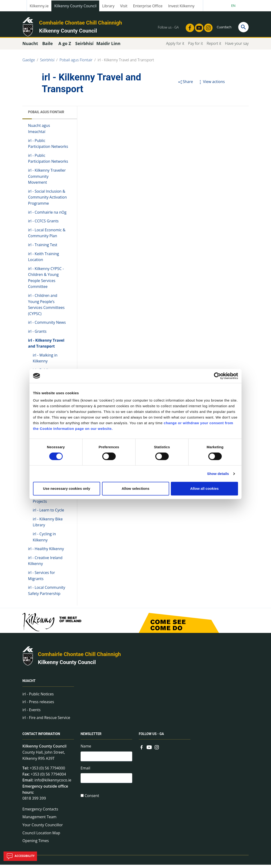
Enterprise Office (148, 6)
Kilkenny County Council (75, 6)
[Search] (243, 27)
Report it (214, 47)
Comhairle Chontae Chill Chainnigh (81, 23)
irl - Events (31, 713)
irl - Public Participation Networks (48, 147)
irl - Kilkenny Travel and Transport (126, 63)
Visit (124, 6)
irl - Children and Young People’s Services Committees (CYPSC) (46, 308)
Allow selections (135, 488)
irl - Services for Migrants (41, 579)
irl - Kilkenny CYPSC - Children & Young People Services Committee (46, 281)
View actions (211, 85)
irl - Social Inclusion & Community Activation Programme (47, 201)
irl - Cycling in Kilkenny (44, 540)
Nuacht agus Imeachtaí (39, 132)
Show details (218, 474)
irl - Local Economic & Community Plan (47, 236)
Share (185, 85)
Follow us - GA (151, 737)
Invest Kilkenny (181, 6)
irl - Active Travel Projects (47, 502)
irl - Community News (47, 326)
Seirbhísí (47, 63)
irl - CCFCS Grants (43, 224)
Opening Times (36, 844)
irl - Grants (37, 335)
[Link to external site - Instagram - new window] (207, 26)
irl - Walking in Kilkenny (45, 361)
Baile (47, 47)
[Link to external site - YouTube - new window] (198, 26)
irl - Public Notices (38, 697)
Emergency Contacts (40, 812)
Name (86, 749)
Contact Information (41, 737)
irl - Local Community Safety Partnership (47, 594)
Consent (92, 801)
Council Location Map (41, 836)
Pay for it (195, 47)
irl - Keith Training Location (43, 260)
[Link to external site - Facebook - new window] (189, 26)
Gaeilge (29, 63)
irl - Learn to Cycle (48, 513)
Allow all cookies (204, 488)
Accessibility (20, 856)
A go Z (65, 47)
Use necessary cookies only (66, 488)
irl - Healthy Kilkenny (46, 552)
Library (108, 6)
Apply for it (175, 47)
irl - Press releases (38, 705)
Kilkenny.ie (39, 6)
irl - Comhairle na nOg (47, 215)
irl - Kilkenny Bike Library (48, 525)
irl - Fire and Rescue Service (46, 721)
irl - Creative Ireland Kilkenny (45, 564)
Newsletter (91, 737)
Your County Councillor (43, 828)
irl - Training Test (43, 248)
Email (85, 772)
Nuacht (29, 684)
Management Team (39, 820)
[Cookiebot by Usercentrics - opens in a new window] (217, 376)
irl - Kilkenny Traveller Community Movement (47, 180)
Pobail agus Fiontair (76, 63)
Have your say (237, 47)
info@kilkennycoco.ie (53, 783)
